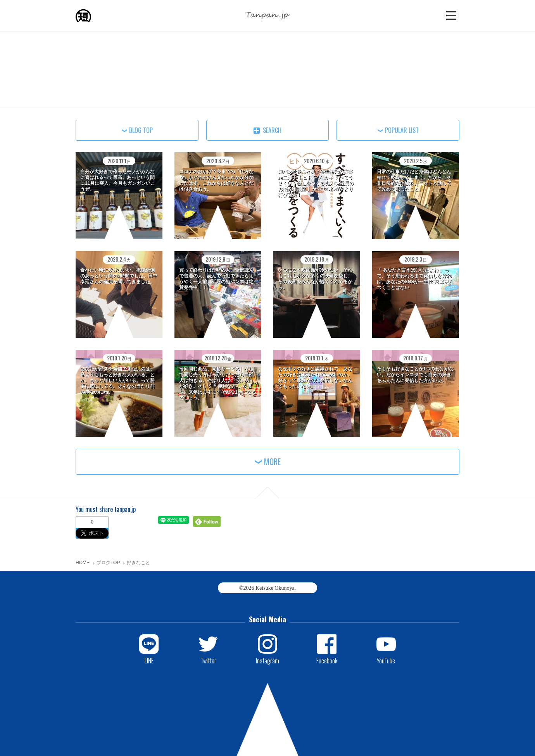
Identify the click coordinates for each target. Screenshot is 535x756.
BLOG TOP (141, 130)
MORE (272, 462)
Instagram (267, 660)
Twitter (208, 660)
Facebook (327, 660)
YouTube (386, 660)
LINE (149, 660)
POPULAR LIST (402, 130)
